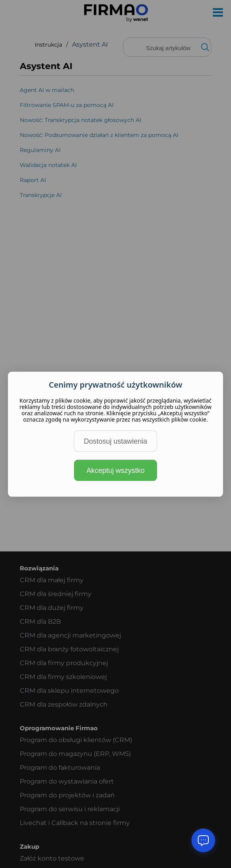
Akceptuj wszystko (115, 470)
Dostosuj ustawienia (116, 441)
